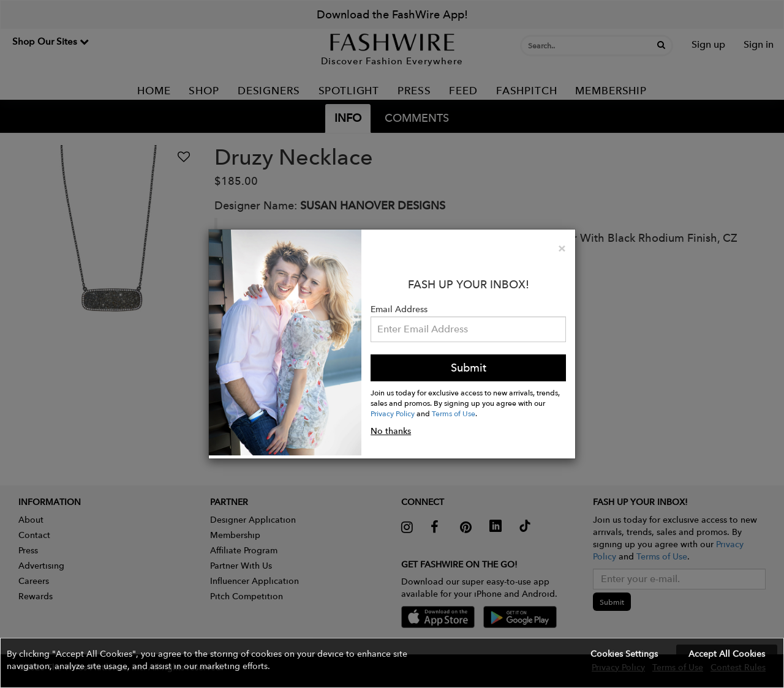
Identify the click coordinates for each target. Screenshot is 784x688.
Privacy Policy (393, 413)
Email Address (399, 309)
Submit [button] (469, 368)
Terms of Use (454, 413)
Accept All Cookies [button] (727, 654)
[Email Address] (468, 329)
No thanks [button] (391, 431)
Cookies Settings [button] (624, 654)
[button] (392, 663)
